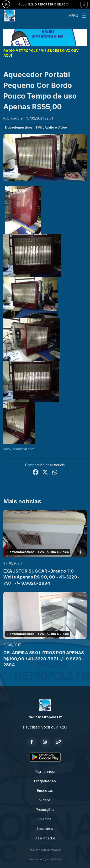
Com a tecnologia (45, 859)
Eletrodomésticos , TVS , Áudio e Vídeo (36, 127)
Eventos (45, 819)
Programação (45, 781)
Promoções (45, 810)
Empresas (45, 791)
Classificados (45, 838)
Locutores (45, 829)
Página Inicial (45, 771)
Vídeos (45, 800)
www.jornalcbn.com (19, 449)
